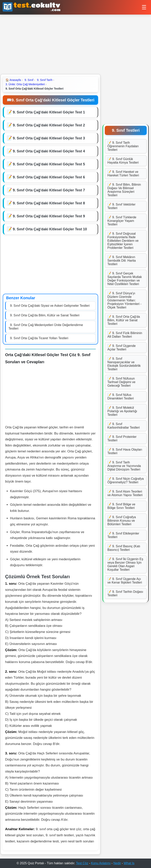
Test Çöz (82, 863)
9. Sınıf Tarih (45, 80)
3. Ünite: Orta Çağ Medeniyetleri (25, 84)
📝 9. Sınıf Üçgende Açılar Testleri (122, 348)
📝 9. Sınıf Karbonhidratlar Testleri (123, 426)
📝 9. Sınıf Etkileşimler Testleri (123, 535)
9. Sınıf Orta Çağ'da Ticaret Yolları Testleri (39, 338)
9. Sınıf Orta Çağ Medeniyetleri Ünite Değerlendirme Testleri (46, 327)
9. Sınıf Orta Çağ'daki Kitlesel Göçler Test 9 (49, 216)
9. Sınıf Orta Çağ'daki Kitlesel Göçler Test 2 (49, 125)
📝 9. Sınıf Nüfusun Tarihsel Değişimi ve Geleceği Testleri (121, 382)
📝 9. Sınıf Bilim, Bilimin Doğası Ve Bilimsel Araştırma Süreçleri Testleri (124, 190)
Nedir (117, 863)
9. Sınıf (29, 80)
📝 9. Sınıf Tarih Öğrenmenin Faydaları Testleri (123, 146)
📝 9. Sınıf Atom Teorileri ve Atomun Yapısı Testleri (125, 493)
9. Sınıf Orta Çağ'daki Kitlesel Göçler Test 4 (49, 151)
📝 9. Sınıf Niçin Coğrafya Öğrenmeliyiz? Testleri (126, 480)
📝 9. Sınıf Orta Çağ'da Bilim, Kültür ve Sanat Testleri (124, 320)
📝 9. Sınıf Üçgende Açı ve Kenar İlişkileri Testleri (125, 581)
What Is (129, 863)
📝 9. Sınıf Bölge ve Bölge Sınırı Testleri (121, 506)
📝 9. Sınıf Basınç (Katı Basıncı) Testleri (124, 548)
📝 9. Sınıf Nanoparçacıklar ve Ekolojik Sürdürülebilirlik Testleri (124, 364)
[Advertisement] (75, 44)
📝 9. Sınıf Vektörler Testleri (121, 206)
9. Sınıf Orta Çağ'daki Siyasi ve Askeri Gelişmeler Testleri (50, 306)
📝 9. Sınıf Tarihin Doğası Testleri (125, 593)
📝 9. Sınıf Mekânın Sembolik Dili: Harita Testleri (122, 261)
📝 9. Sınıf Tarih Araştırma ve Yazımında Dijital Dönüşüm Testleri (124, 466)
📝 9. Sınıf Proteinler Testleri (122, 439)
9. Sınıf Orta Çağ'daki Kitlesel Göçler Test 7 (49, 190)
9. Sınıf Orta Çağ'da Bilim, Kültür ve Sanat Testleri (45, 315)
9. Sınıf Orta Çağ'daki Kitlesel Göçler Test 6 (49, 177)
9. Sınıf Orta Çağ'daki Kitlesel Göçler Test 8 (49, 203)
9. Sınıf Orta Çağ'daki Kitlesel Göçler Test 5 (49, 164)
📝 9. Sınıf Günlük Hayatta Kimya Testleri (123, 161)
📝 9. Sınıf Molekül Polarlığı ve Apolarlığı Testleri (122, 411)
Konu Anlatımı (101, 863)
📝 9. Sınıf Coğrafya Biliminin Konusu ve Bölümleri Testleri (122, 521)
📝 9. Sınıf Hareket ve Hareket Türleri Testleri (123, 174)
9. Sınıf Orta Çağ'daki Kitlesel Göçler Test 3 (49, 138)
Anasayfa (13, 80)
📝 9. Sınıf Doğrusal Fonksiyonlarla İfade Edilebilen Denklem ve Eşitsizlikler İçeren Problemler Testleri (123, 241)
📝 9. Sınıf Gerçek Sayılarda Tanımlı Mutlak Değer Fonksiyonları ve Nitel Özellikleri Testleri (125, 279)
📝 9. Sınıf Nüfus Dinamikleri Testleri (121, 397)
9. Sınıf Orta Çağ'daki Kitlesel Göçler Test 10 (50, 229)
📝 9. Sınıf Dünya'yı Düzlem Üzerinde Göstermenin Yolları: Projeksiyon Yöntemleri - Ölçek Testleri (124, 300)
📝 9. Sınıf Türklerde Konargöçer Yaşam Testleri (122, 221)
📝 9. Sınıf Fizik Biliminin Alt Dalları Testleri (125, 335)
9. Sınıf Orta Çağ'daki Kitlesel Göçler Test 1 (49, 112)
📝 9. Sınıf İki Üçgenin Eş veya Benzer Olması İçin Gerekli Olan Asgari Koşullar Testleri (125, 564)
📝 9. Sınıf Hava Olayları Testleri (125, 451)
